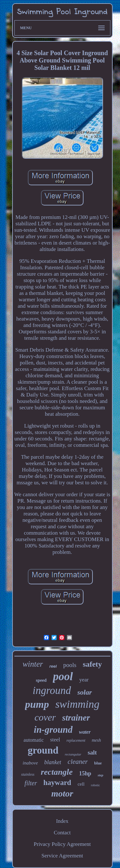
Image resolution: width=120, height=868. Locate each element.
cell (81, 784)
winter (33, 664)
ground (43, 750)
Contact (62, 833)
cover (45, 717)
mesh (96, 740)
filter (31, 783)
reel (53, 666)
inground (52, 690)
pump (37, 704)
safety (92, 664)
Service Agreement (62, 856)
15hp (85, 773)
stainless (28, 774)
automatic (34, 740)
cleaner (78, 762)
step (100, 775)
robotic (95, 785)
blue (98, 763)
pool (63, 676)
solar (85, 692)
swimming (77, 704)
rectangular (73, 754)
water (85, 732)
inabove (30, 763)
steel (55, 740)
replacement (76, 740)
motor (62, 793)
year (84, 680)
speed (41, 680)
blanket (53, 762)
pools (70, 665)
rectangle (57, 772)
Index (62, 821)
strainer (76, 718)
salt (92, 752)
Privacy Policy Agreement (62, 844)
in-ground (53, 730)
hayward (57, 783)
